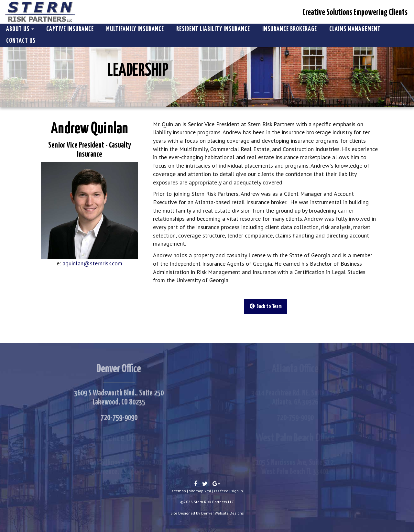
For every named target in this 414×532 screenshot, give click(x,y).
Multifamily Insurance (135, 29)
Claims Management (355, 29)
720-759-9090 (119, 418)
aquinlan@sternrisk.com (92, 263)
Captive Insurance (70, 29)
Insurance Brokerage (290, 29)
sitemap (179, 491)
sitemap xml (200, 491)
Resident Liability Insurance (213, 29)
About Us (20, 29)
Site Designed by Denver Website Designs (207, 513)
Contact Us (21, 41)
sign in (237, 491)
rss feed (221, 491)
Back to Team (266, 306)
